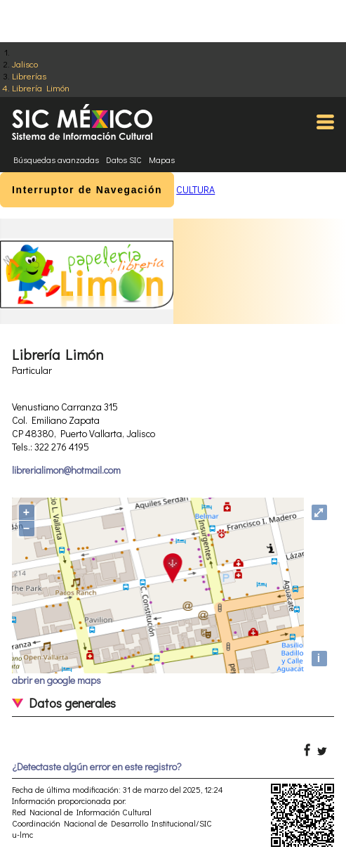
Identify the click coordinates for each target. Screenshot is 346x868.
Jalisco (25, 64)
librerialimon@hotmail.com (66, 470)
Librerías (29, 76)
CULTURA (195, 189)
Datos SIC (124, 160)
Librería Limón (41, 88)
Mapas (162, 160)
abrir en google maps (56, 680)
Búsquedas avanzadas (56, 160)
